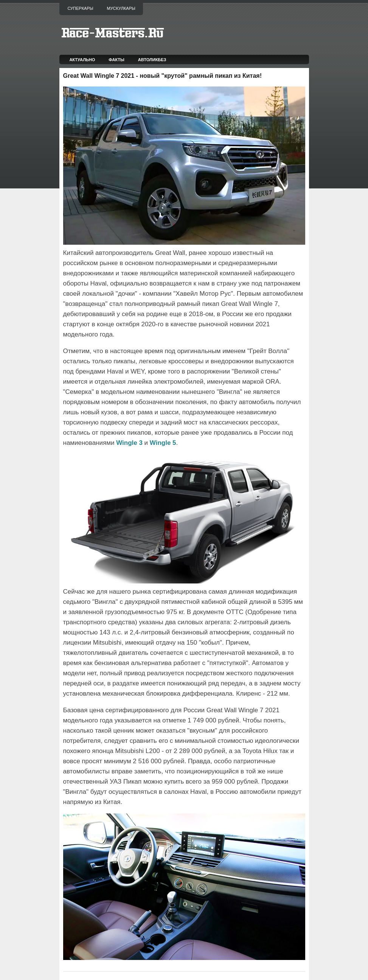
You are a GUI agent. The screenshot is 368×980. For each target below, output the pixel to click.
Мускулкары (121, 8)
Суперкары (81, 8)
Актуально (82, 60)
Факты (116, 60)
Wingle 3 (129, 443)
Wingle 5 (163, 443)
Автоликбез (152, 60)
